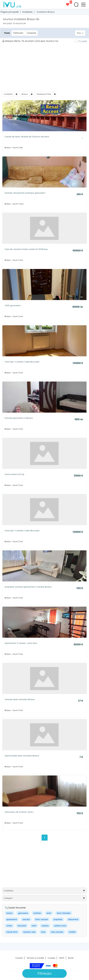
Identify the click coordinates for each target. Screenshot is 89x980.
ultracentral (73, 919)
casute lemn (12, 932)
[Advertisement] (44, 67)
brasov (10, 913)
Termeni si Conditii (35, 958)
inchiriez (37, 913)
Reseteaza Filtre (44, 94)
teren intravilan (64, 913)
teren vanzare (42, 919)
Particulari (18, 33)
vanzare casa (29, 932)
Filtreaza (44, 973)
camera (45, 926)
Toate (7, 33)
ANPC (62, 958)
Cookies (51, 958)
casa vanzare (57, 932)
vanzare (26, 919)
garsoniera (23, 913)
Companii (31, 33)
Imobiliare (8, 94)
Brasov (25, 94)
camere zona (60, 926)
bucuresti (22, 926)
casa (43, 932)
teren (49, 913)
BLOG (71, 958)
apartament (12, 919)
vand (34, 926)
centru (9, 926)
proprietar (58, 919)
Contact (19, 958)
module (72, 932)
